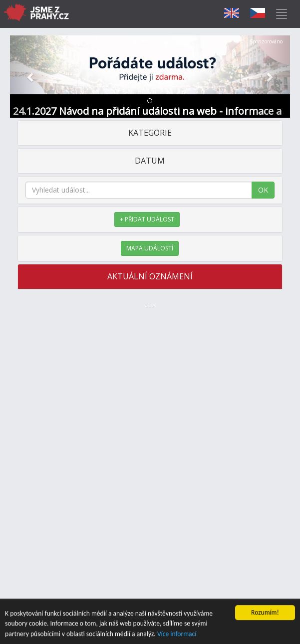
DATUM (150, 161)
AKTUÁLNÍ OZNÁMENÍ (150, 276)
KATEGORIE (150, 133)
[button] (31, 77)
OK (263, 190)
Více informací (177, 634)
